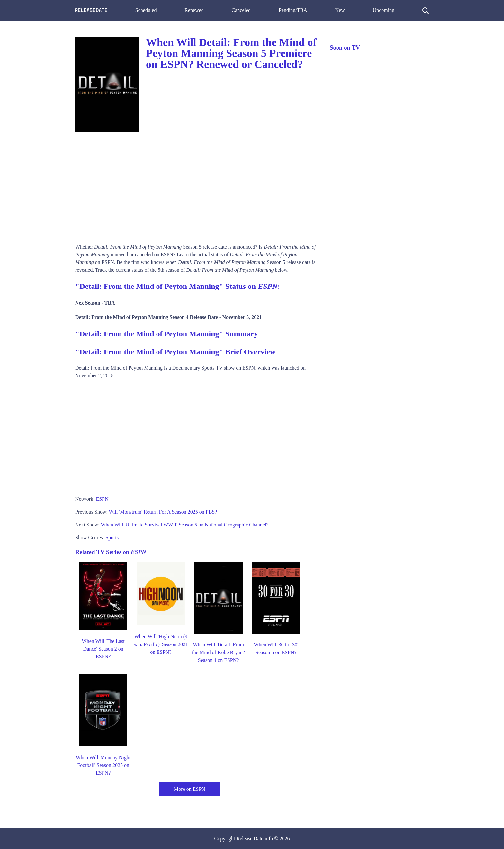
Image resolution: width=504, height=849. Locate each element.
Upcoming (384, 10)
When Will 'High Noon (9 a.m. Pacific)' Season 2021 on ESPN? (161, 644)
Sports (112, 538)
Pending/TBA (293, 10)
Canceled (241, 10)
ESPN (102, 499)
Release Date (250, 839)
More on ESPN (190, 789)
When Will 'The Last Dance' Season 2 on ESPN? (103, 649)
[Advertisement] (196, 185)
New (340, 10)
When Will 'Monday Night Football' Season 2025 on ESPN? (103, 765)
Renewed (194, 10)
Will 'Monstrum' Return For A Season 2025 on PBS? (163, 512)
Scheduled (146, 10)
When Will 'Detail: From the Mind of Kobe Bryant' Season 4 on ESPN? (218, 652)
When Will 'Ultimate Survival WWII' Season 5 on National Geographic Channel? (185, 525)
